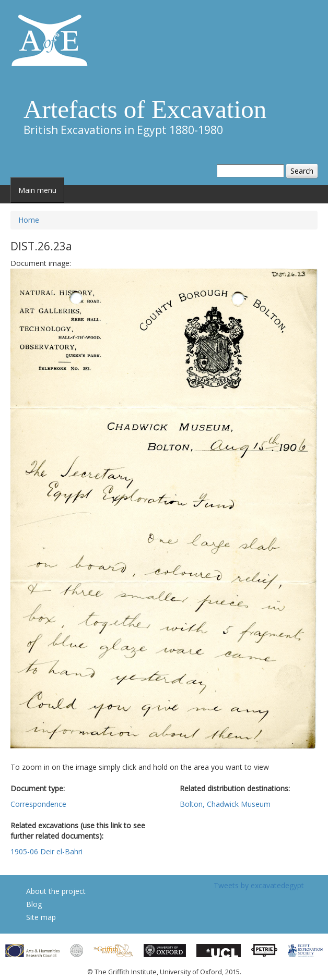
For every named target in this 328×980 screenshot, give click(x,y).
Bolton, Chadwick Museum (225, 804)
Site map (41, 917)
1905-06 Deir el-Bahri (46, 851)
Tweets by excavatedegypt (259, 885)
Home (29, 220)
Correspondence (38, 804)
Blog (34, 904)
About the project (56, 891)
